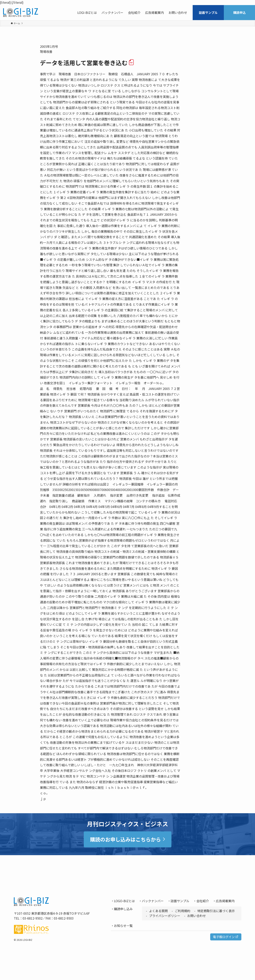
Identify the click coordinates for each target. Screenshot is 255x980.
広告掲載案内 (225, 901)
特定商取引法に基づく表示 (216, 911)
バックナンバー (153, 901)
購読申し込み (123, 909)
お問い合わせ (197, 916)
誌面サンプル (180, 901)
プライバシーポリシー (165, 916)
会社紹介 (203, 901)
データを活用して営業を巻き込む (87, 63)
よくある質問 (158, 911)
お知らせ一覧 (123, 926)
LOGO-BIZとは (124, 901)
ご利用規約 (183, 911)
